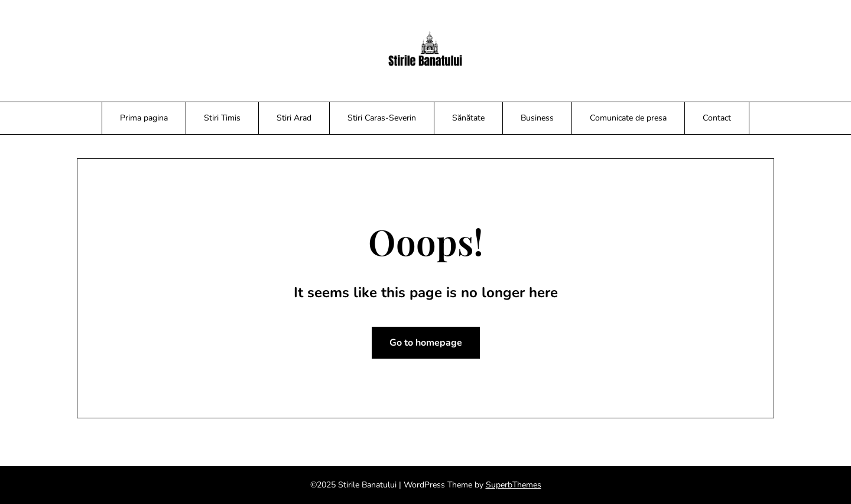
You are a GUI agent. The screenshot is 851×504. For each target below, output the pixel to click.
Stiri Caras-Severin (382, 118)
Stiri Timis (222, 118)
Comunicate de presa (628, 118)
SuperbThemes (514, 485)
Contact (717, 118)
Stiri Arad (294, 118)
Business (537, 118)
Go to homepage (426, 343)
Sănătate (468, 118)
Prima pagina (144, 118)
